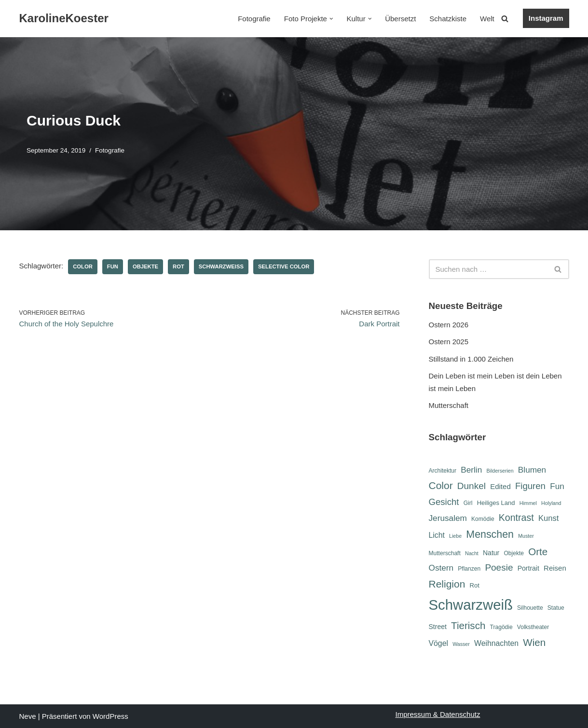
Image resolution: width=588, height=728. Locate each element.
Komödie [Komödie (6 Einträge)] (483, 519)
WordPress (110, 716)
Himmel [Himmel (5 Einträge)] (528, 503)
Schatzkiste (448, 19)
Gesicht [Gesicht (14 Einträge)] (444, 502)
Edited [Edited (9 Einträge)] (500, 486)
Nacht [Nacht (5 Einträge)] (472, 553)
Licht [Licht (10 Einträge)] (437, 535)
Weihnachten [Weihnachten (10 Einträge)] (496, 643)
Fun (113, 266)
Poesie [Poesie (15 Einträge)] (499, 567)
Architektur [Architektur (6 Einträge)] (443, 471)
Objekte (145, 266)
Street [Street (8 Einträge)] (438, 627)
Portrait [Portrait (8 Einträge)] (528, 568)
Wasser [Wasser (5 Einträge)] (461, 644)
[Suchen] (505, 19)
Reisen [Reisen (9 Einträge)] (555, 568)
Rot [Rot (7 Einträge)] (475, 585)
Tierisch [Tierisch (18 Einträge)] (468, 625)
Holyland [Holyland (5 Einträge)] (551, 503)
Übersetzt (400, 19)
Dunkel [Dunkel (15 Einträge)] (472, 486)
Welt (487, 19)
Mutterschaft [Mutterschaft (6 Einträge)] (445, 553)
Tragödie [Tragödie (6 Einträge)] (501, 627)
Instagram (546, 18)
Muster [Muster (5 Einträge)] (526, 536)
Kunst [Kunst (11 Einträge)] (548, 518)
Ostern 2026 (449, 325)
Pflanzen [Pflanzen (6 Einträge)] (469, 569)
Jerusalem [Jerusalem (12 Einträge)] (448, 518)
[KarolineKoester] (64, 19)
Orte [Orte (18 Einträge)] (538, 552)
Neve (28, 716)
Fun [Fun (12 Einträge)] (557, 486)
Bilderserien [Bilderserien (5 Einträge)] (500, 471)
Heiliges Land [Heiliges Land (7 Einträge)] (496, 503)
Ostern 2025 (449, 342)
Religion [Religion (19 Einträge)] (447, 584)
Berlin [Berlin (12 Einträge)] (471, 470)
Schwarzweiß (221, 266)
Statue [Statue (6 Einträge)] (556, 608)
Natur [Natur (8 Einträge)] (491, 553)
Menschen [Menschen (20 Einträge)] (490, 534)
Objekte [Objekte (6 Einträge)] (514, 553)
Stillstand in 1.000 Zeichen (471, 359)
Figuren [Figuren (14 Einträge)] (530, 486)
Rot (178, 266)
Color (83, 266)
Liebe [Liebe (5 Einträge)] (455, 536)
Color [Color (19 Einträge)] (441, 485)
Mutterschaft (449, 405)
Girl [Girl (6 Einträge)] (468, 503)
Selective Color (284, 266)
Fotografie (254, 19)
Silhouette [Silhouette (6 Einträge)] (530, 608)
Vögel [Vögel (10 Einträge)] (438, 643)
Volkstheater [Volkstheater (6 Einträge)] (533, 627)
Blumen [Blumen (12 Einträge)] (532, 470)
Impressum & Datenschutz (438, 714)
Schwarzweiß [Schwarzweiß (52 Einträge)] (471, 605)
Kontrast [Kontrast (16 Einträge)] (516, 518)
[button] (331, 19)
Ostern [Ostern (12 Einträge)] (441, 568)
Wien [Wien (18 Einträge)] (534, 642)
